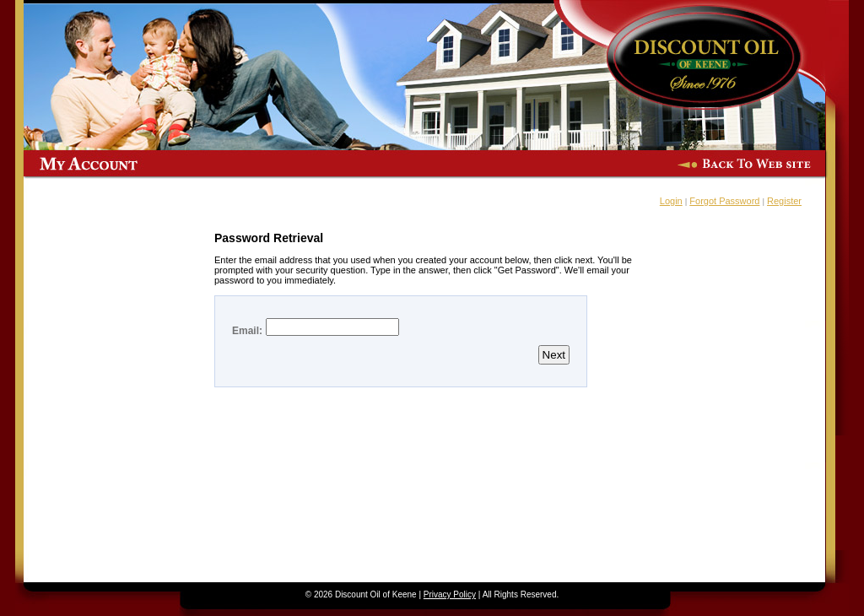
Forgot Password (724, 201)
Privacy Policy (450, 594)
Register (784, 201)
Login (671, 201)
